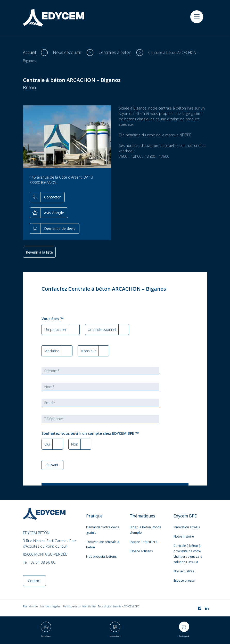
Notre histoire (184, 536)
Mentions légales (50, 606)
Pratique (94, 516)
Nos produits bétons (101, 557)
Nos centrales (115, 636)
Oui (47, 444)
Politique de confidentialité (79, 606)
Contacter (52, 197)
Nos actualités (184, 571)
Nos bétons (46, 636)
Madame (52, 351)
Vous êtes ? (53, 319)
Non (75, 444)
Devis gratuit (184, 636)
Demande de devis (60, 228)
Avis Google (54, 213)
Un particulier (55, 329)
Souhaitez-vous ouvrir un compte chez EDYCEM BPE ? (90, 433)
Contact (34, 581)
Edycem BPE (185, 516)
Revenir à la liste (39, 252)
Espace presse (184, 580)
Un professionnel (102, 329)
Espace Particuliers (143, 542)
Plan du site (30, 606)
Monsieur (88, 351)
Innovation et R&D (187, 527)
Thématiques (142, 516)
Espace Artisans (141, 551)
